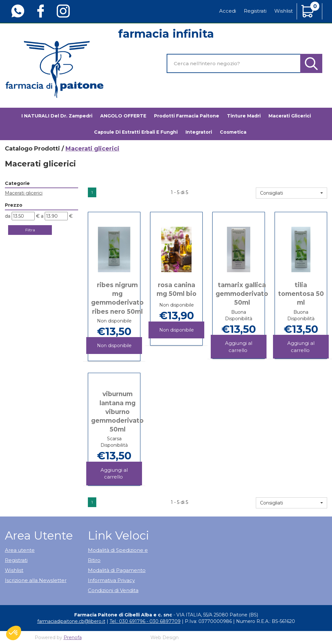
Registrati (255, 11)
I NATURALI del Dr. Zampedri (57, 116)
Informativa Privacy (111, 580)
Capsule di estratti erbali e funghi (136, 132)
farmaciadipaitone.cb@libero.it (71, 621)
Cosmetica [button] (233, 132)
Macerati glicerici (290, 116)
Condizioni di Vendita (113, 590)
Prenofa (73, 638)
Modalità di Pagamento (117, 570)
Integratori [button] (199, 132)
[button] (291, 193)
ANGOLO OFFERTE (123, 116)
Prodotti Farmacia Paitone (187, 116)
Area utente (20, 550)
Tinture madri (244, 116)
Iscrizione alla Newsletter (36, 580)
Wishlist (284, 11)
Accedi (228, 11)
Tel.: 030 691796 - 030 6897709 (145, 621)
